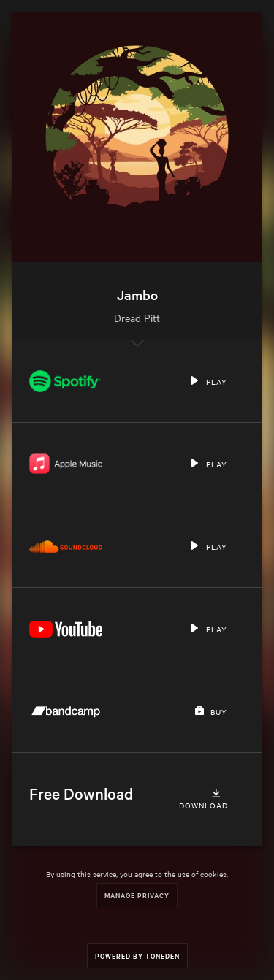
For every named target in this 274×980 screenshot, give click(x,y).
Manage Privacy (137, 895)
